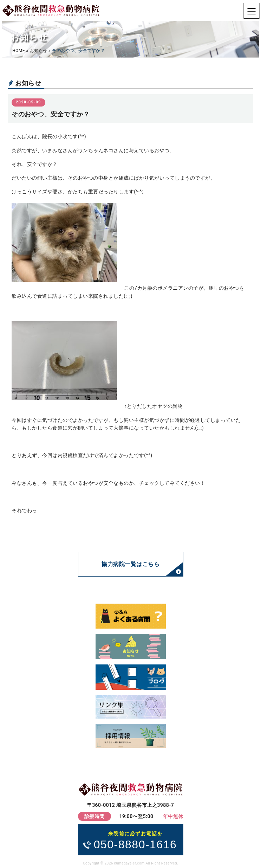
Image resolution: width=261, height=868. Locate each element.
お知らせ (39, 51)
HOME (19, 51)
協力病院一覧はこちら (130, 564)
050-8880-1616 (135, 840)
